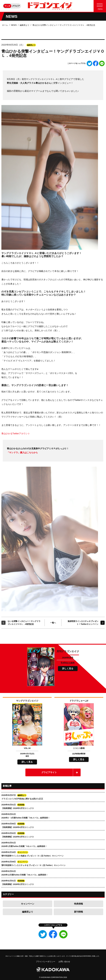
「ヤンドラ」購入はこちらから (22, 453)
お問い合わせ (64, 962)
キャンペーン (28, 904)
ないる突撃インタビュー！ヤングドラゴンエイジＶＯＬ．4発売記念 (24, 623)
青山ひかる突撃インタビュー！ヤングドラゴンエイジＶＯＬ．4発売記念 (64, 25)
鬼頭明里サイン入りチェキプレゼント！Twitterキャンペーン (83, 623)
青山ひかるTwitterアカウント (16, 434)
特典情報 (79, 904)
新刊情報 (79, 912)
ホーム (5, 25)
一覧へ (53, 623)
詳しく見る (68, 669)
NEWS (14, 25)
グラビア (16, 6)
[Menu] (100, 6)
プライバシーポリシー (46, 962)
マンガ (7, 6)
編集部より (25, 25)
